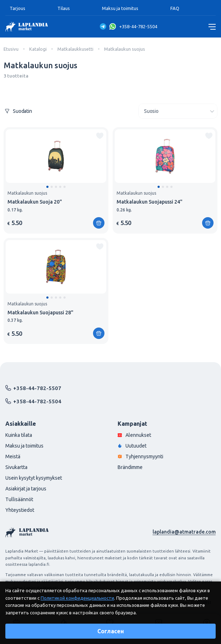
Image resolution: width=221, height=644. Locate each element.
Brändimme (130, 467)
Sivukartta (16, 467)
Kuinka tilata (19, 435)
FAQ (175, 8)
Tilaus (64, 8)
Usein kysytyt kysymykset (34, 478)
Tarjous (17, 8)
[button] (47, 187)
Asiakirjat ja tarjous (26, 489)
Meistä (13, 456)
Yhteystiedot (20, 510)
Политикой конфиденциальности (77, 598)
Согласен (111, 631)
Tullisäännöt (19, 499)
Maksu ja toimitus (120, 8)
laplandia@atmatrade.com (184, 532)
